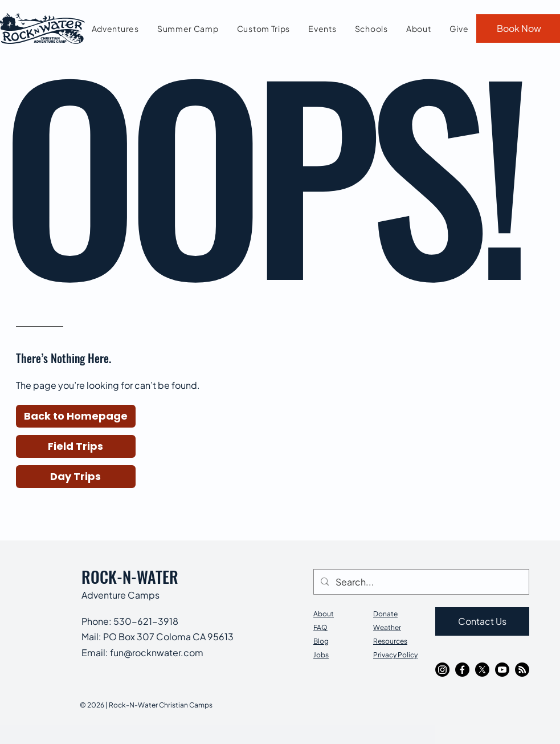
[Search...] (420, 582)
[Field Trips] (76, 446)
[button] (76, 416)
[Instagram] (442, 670)
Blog (321, 641)
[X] (482, 670)
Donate (385, 614)
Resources (390, 641)
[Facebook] (462, 670)
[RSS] (522, 670)
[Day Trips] (76, 477)
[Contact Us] (482, 621)
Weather (387, 627)
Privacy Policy (395, 655)
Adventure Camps (120, 595)
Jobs (321, 655)
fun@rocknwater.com (157, 652)
